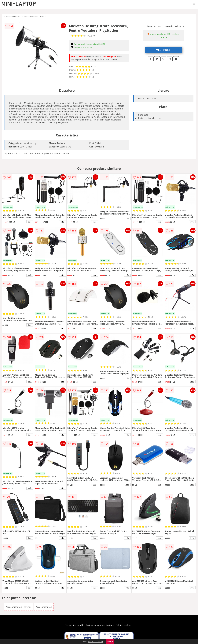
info (30, 222)
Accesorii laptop (13, 17)
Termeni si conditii (75, 625)
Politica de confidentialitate (100, 625)
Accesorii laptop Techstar (35, 17)
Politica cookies (124, 625)
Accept (110, 642)
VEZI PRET (163, 50)
